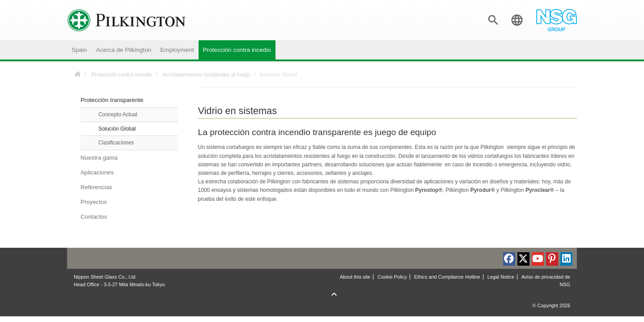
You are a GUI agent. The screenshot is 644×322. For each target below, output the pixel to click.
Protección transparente (112, 100)
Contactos (94, 217)
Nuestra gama (99, 158)
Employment (177, 50)
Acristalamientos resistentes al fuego (206, 75)
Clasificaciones (116, 143)
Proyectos (94, 202)
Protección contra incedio (237, 50)
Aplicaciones (97, 172)
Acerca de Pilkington (124, 50)
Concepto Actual (118, 114)
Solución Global (117, 129)
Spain (79, 50)
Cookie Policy (392, 277)
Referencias (96, 187)
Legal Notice (501, 277)
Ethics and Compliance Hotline (447, 277)
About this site (355, 277)
